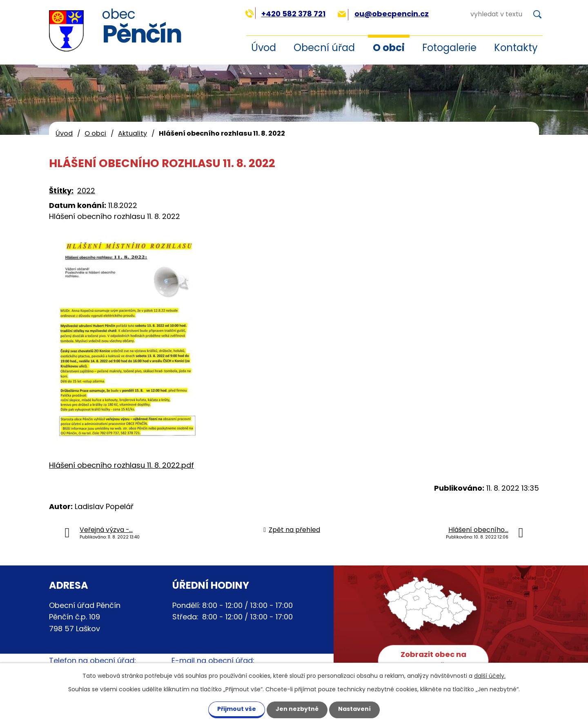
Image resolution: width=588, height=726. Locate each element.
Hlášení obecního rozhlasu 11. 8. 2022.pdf (121, 465)
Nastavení (354, 709)
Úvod (264, 48)
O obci (389, 48)
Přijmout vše (237, 709)
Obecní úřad (324, 48)
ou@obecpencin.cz (383, 14)
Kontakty (516, 48)
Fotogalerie (449, 48)
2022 (86, 191)
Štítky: (61, 191)
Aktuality (133, 133)
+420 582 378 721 (285, 14)
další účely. (490, 676)
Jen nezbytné (297, 709)
